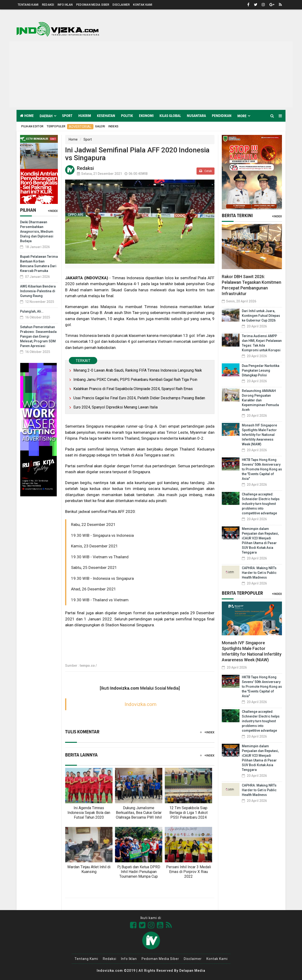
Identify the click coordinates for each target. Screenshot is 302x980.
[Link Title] (133, 925)
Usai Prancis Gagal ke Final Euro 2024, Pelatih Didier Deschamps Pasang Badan (139, 398)
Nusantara (196, 116)
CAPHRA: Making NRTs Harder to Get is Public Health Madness (259, 573)
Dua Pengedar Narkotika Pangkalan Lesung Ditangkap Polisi (261, 370)
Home (27, 116)
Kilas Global (170, 116)
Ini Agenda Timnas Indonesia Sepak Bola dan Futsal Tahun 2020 (89, 813)
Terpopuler (56, 126)
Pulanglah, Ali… (32, 311)
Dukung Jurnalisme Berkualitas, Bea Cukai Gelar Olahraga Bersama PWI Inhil (139, 813)
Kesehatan (106, 116)
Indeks (113, 126)
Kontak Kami (143, 5)
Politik (127, 116)
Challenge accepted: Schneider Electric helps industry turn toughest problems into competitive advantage (261, 504)
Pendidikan (222, 116)
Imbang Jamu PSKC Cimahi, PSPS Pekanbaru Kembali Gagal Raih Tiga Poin (135, 380)
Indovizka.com (141, 704)
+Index (53, 211)
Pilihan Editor (32, 126)
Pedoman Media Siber (93, 5)
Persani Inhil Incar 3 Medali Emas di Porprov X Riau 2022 (189, 872)
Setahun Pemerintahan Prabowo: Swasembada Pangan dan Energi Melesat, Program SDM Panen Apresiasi (38, 336)
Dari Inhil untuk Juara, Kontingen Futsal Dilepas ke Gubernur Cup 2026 (261, 316)
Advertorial (80, 127)
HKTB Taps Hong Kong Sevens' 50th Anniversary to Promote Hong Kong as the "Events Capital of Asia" (262, 469)
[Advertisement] (151, 74)
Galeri (100, 126)
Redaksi (48, 5)
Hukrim (85, 116)
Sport (67, 116)
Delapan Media (192, 971)
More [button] (242, 116)
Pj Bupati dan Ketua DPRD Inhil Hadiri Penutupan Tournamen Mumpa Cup (139, 872)
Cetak (206, 171)
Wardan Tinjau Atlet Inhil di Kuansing (89, 869)
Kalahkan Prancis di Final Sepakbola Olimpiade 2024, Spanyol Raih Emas (133, 389)
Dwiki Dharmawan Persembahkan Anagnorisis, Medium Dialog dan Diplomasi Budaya (37, 232)
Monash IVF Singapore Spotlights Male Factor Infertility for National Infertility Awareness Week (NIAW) (259, 435)
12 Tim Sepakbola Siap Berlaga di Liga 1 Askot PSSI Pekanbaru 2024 (189, 813)
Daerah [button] (46, 116)
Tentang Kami (28, 5)
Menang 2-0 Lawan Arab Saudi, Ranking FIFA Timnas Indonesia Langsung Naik (138, 370)
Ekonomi (146, 116)
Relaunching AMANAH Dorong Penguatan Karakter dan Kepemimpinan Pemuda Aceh (260, 400)
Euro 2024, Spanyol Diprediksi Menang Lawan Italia (115, 407)
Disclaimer (121, 5)
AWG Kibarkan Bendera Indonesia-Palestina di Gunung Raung (38, 291)
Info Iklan (65, 5)
